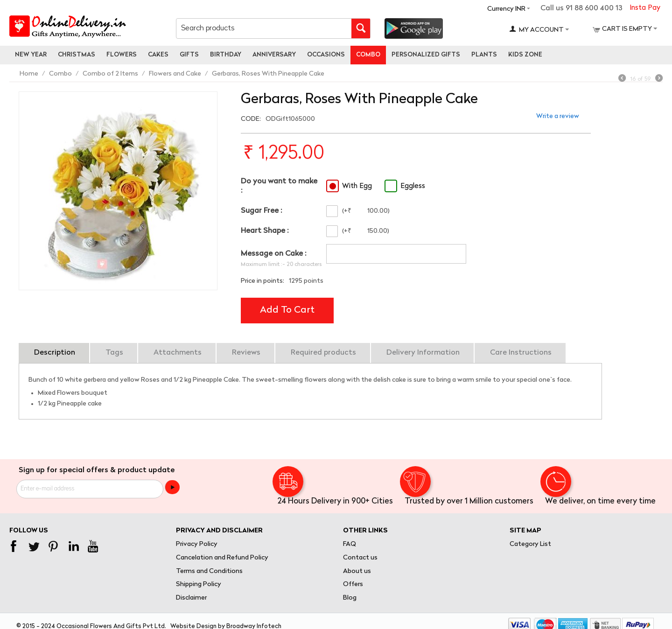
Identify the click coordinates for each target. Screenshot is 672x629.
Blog (350, 598)
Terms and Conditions (209, 571)
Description (55, 353)
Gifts (189, 55)
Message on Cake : (273, 254)
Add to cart (287, 310)
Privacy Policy (197, 544)
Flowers (122, 55)
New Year (31, 55)
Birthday (226, 55)
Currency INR (506, 9)
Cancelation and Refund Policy (222, 558)
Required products (323, 353)
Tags (114, 353)
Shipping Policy (199, 584)
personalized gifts (426, 55)
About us (357, 571)
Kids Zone (525, 55)
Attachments (178, 353)
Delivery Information (423, 353)
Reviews (246, 353)
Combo (368, 55)
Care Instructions (521, 353)
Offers (353, 584)
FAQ (350, 544)
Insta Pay (645, 8)
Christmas (77, 55)
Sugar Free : (261, 211)
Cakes (158, 55)
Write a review (558, 116)
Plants (484, 55)
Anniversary (274, 55)
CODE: (251, 119)
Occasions (326, 55)
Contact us (360, 558)
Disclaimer (191, 598)
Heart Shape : (265, 231)
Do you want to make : (279, 186)
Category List (530, 544)
